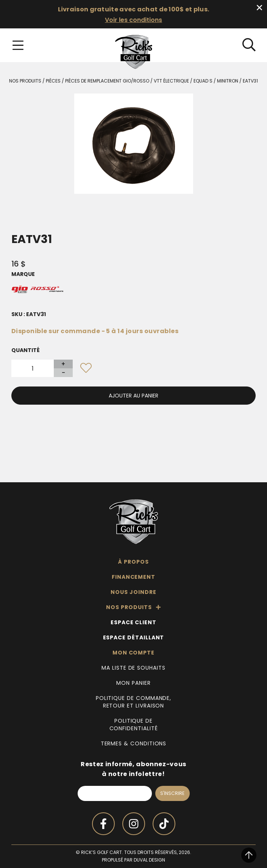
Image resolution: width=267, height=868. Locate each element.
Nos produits (25, 81)
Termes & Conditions (134, 743)
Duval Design (149, 860)
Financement (133, 577)
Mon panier (133, 683)
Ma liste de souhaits (133, 668)
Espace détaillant (134, 637)
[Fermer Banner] (259, 8)
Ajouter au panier (133, 396)
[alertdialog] (133, 14)
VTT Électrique (171, 81)
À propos (133, 562)
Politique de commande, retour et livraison (134, 702)
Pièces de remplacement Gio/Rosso (107, 81)
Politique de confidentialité (134, 725)
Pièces (53, 81)
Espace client (133, 622)
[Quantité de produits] (33, 368)
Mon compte (133, 653)
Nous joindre (133, 592)
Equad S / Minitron (216, 81)
